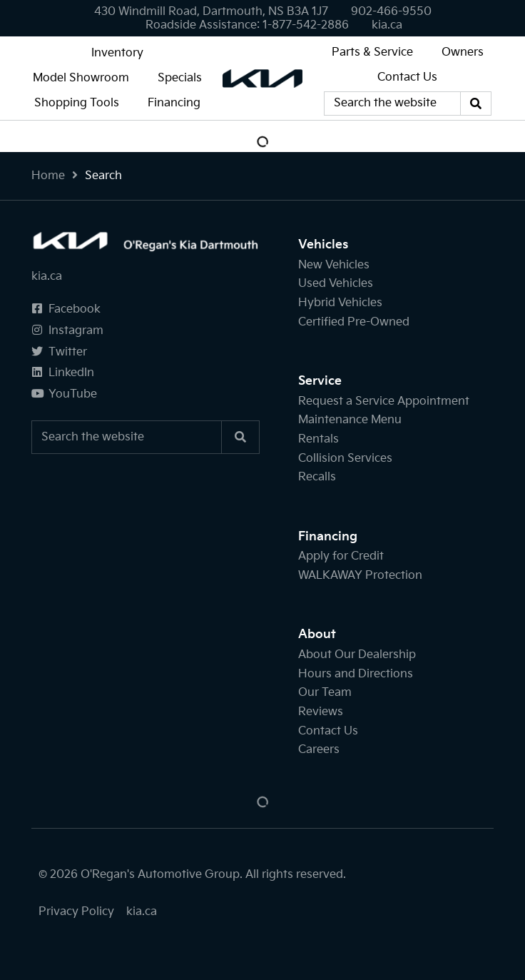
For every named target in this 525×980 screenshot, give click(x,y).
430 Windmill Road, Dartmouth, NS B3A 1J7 (211, 12)
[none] (391, 12)
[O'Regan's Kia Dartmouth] (262, 78)
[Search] (476, 103)
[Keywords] (392, 103)
